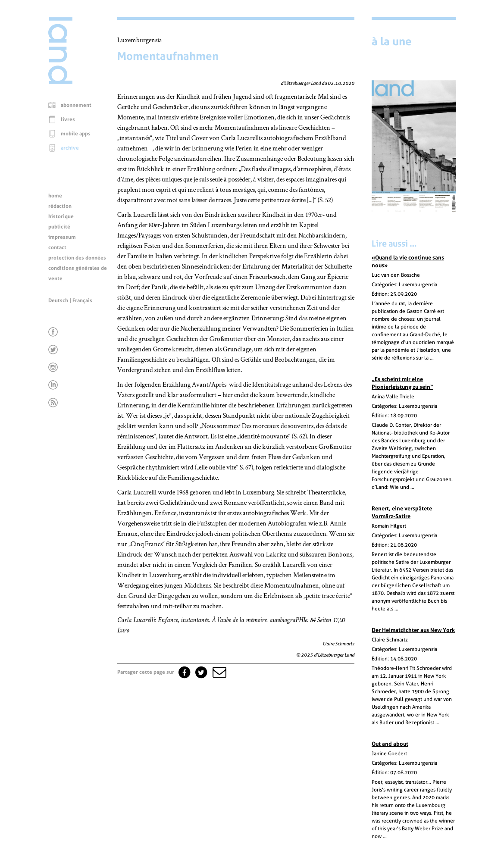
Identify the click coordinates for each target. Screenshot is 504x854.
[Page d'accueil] (60, 82)
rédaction (60, 206)
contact (57, 247)
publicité (59, 227)
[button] (219, 672)
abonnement (76, 105)
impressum (62, 237)
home (55, 196)
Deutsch (58, 300)
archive (70, 148)
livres (68, 119)
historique (61, 216)
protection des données (77, 258)
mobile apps (76, 134)
